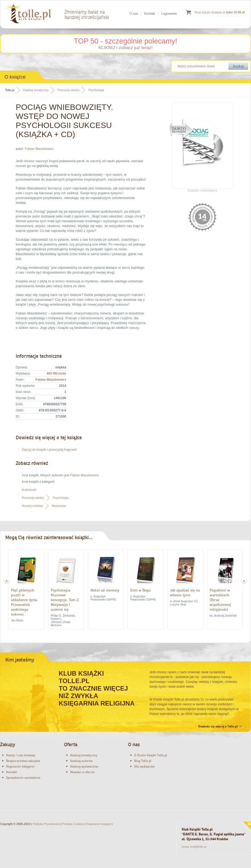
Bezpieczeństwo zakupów (23, 761)
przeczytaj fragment (63, 450)
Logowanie (169, 14)
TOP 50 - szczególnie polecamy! (126, 41)
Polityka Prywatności (46, 824)
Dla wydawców (144, 766)
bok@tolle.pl (198, 847)
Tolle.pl (10, 90)
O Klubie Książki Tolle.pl (151, 755)
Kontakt (150, 14)
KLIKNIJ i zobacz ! (125, 48)
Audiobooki (29, 490)
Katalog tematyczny (36, 90)
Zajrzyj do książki (34, 450)
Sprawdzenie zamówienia (23, 778)
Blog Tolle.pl (143, 761)
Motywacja (59, 506)
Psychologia (96, 90)
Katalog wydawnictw (84, 766)
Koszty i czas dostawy (21, 755)
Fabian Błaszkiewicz (39, 149)
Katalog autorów (81, 761)
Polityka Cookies (73, 824)
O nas (134, 14)
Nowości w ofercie (82, 772)
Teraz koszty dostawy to (220, 12)
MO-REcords (57, 373)
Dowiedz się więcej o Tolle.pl (220, 726)
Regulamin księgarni (20, 766)
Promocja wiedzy (68, 90)
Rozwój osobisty (32, 506)
